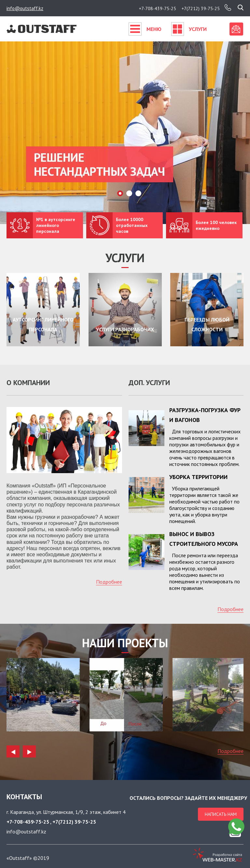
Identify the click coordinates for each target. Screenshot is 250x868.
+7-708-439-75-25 (158, 8)
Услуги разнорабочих (125, 330)
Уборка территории (198, 477)
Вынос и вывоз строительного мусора (204, 539)
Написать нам (221, 814)
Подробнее (109, 582)
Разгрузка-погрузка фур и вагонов (205, 415)
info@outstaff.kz (25, 8)
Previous (13, 750)
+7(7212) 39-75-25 (201, 8)
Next (29, 750)
